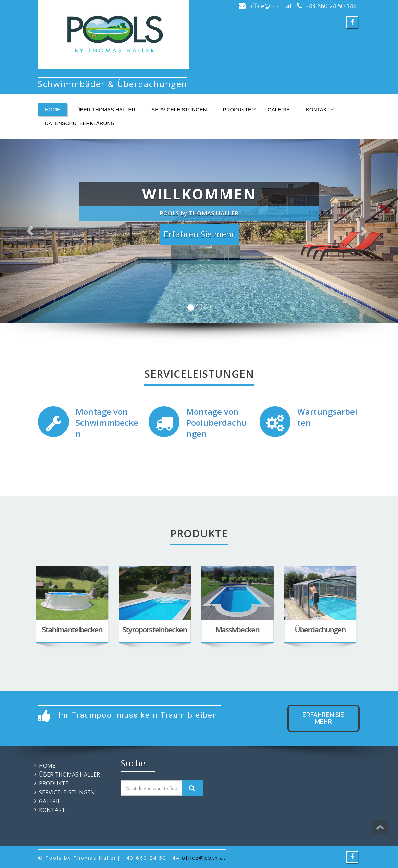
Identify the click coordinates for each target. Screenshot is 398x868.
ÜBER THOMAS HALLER (106, 109)
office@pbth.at (270, 6)
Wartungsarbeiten (327, 417)
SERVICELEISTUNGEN (179, 109)
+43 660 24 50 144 (331, 6)
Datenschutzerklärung (80, 123)
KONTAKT (320, 109)
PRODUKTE (239, 109)
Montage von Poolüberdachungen (217, 423)
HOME (53, 109)
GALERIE (279, 109)
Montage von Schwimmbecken (107, 423)
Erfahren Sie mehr (323, 718)
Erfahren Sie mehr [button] (199, 234)
